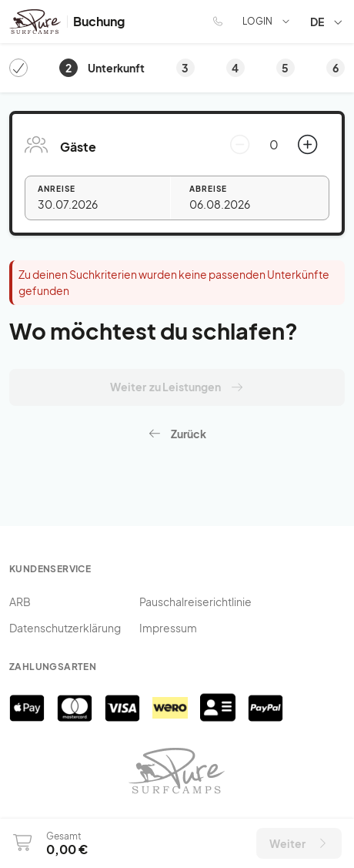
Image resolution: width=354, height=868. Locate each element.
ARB (20, 602)
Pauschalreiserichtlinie (195, 602)
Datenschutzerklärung (65, 628)
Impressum (168, 628)
